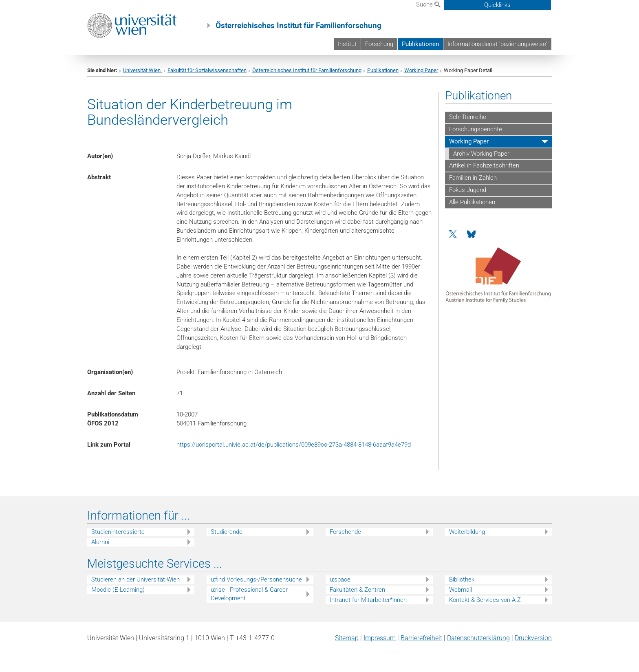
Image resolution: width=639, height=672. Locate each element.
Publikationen (420, 44)
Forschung (379, 44)
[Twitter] (454, 235)
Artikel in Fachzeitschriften (484, 165)
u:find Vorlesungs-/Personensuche (256, 579)
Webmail (461, 590)
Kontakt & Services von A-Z (485, 600)
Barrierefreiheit (421, 638)
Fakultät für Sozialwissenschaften (207, 70)
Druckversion (533, 638)
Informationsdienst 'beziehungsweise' (497, 44)
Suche (428, 4)
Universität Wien (142, 70)
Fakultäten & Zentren (357, 590)
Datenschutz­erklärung (478, 638)
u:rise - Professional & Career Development (249, 594)
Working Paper (421, 70)
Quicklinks (497, 5)
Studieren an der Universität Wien (136, 579)
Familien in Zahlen (473, 178)
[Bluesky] (471, 235)
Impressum (380, 638)
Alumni (100, 542)
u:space (340, 579)
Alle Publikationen (472, 202)
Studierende (227, 532)
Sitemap (347, 638)
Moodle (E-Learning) (118, 590)
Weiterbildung (467, 532)
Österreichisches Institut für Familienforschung (307, 70)
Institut (347, 44)
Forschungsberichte (476, 129)
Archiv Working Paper (481, 154)
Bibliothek (462, 579)
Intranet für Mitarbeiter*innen (368, 600)
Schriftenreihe (468, 117)
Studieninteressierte (118, 532)
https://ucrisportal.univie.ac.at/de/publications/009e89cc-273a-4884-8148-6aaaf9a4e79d (294, 445)
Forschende (345, 532)
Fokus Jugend (468, 190)
